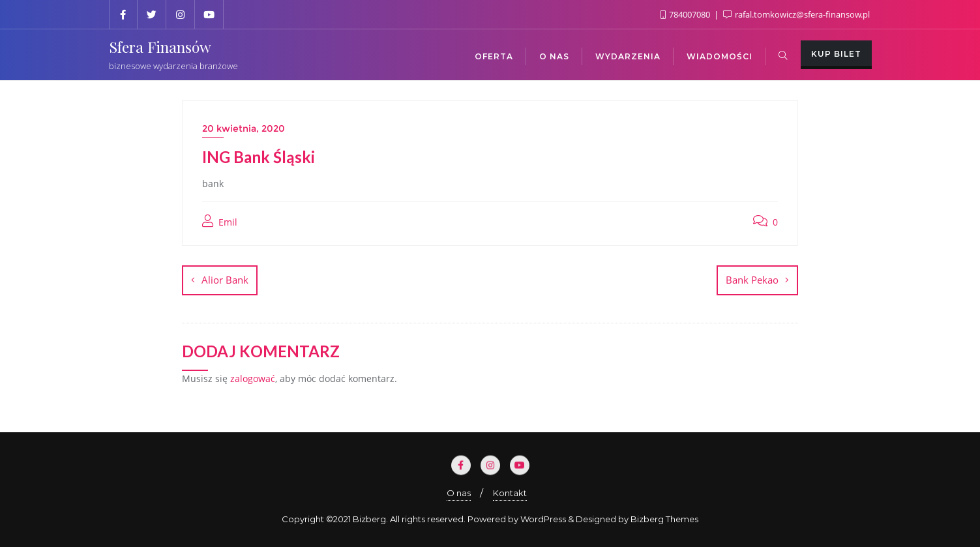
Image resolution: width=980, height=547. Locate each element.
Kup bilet (836, 54)
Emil (220, 222)
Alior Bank (225, 280)
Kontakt (510, 493)
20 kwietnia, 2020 (244, 128)
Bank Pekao (752, 280)
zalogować (253, 378)
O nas (459, 493)
